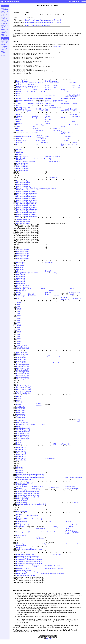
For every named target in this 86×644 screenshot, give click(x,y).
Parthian (31, 108)
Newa (18, 126)
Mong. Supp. (40, 129)
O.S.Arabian (40, 106)
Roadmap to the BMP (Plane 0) (4, 13)
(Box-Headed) (41, 533)
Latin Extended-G (22, 516)
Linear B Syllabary (22, 86)
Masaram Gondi (21, 145)
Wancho (68, 526)
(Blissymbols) (21, 279)
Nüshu (43, 429)
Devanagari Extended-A (24, 141)
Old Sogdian (20, 115)
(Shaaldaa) (20, 472)
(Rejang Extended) (40, 409)
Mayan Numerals (75, 492)
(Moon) (55, 277)
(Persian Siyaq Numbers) (24, 548)
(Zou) (34, 131)
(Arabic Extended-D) (55, 112)
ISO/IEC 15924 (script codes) (3, 53)
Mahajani (35, 121)
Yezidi (46, 114)
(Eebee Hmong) (37, 523)
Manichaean (69, 106)
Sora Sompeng (73, 119)
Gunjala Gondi (41, 145)
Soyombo (35, 137)
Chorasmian (65, 115)
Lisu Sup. (63, 149)
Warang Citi (56, 133)
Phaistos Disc (73, 87)
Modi (18, 129)
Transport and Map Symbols (53, 570)
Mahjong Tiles (21, 559)
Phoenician (20, 105)
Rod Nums (40, 494)
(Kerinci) (31, 536)
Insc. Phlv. (40, 108)
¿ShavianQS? (76, 92)
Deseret (19, 94)
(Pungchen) (20, 531)
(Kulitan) (71, 299)
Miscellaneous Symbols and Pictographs (29, 564)
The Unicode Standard (4, 42)
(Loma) (19, 528)
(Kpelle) (19, 297)
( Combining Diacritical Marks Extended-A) (73, 100)
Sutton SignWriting (22, 503)
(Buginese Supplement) (48, 536)
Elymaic (74, 115)
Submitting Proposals (4, 49)
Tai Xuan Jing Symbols (24, 494)
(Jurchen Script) (21, 362)
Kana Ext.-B (78, 425)
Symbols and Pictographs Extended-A (52, 578)
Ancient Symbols (54, 87)
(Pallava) (39, 149)
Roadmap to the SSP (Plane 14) (4, 31)
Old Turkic (20, 110)
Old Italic (19, 92)
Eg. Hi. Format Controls (30, 193)
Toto (50, 526)
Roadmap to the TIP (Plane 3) (4, 26)
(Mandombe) (49, 267)
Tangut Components (23, 350)
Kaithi (46, 119)
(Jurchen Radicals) (58, 367)
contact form (57, 46)
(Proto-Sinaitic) (66, 103)
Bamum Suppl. (21, 293)
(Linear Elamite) (50, 463)
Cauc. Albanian (30, 96)
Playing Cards (57, 559)
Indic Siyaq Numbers (47, 548)
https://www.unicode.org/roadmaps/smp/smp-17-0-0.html (43, 23)
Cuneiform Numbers (23, 161)
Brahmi (19, 119)
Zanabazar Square (22, 137)
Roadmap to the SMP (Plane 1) (4, 17)
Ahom (18, 131)
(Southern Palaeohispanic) (33, 90)
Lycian (47, 90)
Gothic (28, 92)
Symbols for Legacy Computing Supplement (30, 479)
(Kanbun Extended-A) (65, 303)
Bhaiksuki (19, 143)
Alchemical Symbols (23, 573)
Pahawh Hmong (21, 295)
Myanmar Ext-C (73, 129)
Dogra (18, 133)
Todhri (67, 96)
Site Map (78, 2)
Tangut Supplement (22, 360)
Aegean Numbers (22, 87)
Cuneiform (20, 154)
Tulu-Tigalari (48, 124)
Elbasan (19, 96)
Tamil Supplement (71, 149)
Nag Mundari (73, 529)
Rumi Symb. (40, 114)
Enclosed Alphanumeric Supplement (28, 561)
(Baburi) (74, 108)
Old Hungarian (49, 110)
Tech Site (71, 2)
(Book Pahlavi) (66, 108)
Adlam (18, 542)
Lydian (26, 105)
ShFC (54, 449)
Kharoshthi (20, 106)
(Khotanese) (44, 147)
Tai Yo (67, 533)
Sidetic (30, 105)
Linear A (19, 98)
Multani (47, 122)
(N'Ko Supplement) (40, 542)
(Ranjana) (19, 128)
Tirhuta (47, 126)
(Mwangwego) (21, 300)
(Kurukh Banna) (33, 277)
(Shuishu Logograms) (23, 433)
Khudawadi (65, 122)
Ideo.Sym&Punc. (77, 303)
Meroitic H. (48, 105)
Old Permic (35, 92)
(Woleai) (51, 295)
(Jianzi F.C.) (75, 507)
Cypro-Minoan (53, 182)
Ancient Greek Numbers (36, 87)
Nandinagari (56, 135)
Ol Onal (71, 531)
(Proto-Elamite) (21, 452)
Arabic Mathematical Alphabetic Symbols (29, 554)
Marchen (43, 143)
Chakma (19, 121)
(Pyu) (63, 131)
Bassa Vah (72, 293)
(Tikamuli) (48, 297)
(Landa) (34, 122)
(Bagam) (26, 529)
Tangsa (43, 293)
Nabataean (48, 103)
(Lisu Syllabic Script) (23, 438)
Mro (30, 293)
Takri (46, 129)
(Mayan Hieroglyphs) (23, 254)
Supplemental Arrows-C (24, 575)
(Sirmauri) (35, 133)
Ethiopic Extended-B (75, 536)
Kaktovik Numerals (68, 492)
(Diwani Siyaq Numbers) (73, 548)
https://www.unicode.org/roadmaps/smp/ (38, 25)
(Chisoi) (47, 299)
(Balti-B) (68, 143)
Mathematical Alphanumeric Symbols (28, 496)
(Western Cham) (22, 526)
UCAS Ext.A (63, 137)
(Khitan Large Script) (23, 369)
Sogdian (28, 115)
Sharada (47, 121)
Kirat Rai (31, 299)
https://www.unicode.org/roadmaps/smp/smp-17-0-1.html (43, 20)
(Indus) (19, 445)
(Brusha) (55, 531)
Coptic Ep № (76, 90)
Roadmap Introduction (4, 9)
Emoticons (20, 570)
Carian (55, 90)
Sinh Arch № (76, 121)
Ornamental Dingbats (36, 570)
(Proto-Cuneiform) (54, 166)
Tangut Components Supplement (55, 360)
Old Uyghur (44, 115)
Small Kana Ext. (31, 429)
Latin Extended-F (50, 100)
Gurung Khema (21, 277)
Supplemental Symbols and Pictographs (29, 576)
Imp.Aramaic (32, 103)
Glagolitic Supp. (19, 520)
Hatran (74, 103)
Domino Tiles (30, 559)
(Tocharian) (20, 147)
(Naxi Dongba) (21, 412)
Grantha (19, 124)
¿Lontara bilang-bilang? (68, 536)
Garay (30, 112)
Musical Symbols (22, 489)
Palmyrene (40, 103)
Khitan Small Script (22, 357)
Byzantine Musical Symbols (25, 488)
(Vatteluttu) (40, 135)
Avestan (19, 108)
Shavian (34, 94)
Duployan (19, 449)
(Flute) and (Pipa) (54, 492)
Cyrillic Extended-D (32, 520)
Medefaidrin (32, 300)
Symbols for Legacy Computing (26, 580)
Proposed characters (4, 45)
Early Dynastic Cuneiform (53, 161)
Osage (63, 94)
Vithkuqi (43, 96)
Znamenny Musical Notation (25, 484)
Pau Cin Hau (69, 137)
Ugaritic (47, 92)
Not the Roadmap (4, 35)
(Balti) (54, 106)
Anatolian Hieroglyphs (23, 224)
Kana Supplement (22, 427)
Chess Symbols (21, 578)
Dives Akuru (20, 135)
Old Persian (56, 92)
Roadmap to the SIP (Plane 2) (4, 22)
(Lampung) (20, 536)
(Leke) (47, 141)
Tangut (18, 307)
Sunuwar (68, 141)
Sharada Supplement (40, 141)
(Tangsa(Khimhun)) (75, 297)
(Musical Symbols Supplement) (37, 492)
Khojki (18, 122)
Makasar (74, 147)
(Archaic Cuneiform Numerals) (41, 163)
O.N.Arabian (48, 106)
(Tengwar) (48, 276)
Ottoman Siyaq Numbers (21, 551)
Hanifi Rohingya (21, 112)
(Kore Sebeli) (20, 267)
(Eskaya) (19, 401)
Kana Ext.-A (20, 429)
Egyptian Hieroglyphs (23, 185)
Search (84, 2)
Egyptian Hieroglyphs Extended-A (47, 193)
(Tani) (73, 126)
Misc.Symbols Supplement (74, 482)
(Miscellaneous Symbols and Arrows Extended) (31, 509)
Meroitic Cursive (58, 105)
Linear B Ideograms (51, 86)
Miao (18, 303)
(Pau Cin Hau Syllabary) (24, 390)
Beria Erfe (56, 300)
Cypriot (19, 103)
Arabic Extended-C (71, 114)
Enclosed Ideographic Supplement (27, 562)
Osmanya (48, 94)
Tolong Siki (65, 145)
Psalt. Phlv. (48, 108)
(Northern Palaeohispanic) (21, 90)
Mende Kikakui (21, 540)
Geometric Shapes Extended (54, 573)
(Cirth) (18, 276)
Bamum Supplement (23, 290)
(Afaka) (19, 299)
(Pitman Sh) (65, 449)
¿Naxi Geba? (21, 420)
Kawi (18, 149)
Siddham (47, 128)
